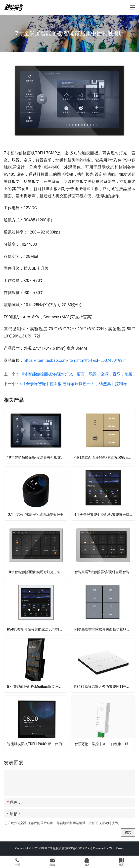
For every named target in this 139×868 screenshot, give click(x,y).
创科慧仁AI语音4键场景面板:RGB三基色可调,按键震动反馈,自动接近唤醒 (105, 457)
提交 (128, 832)
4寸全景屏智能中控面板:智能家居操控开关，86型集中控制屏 (73, 384)
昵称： (14, 802)
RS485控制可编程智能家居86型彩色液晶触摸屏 (37, 629)
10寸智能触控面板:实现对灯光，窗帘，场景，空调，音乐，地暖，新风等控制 (37, 572)
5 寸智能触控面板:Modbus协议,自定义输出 (37, 687)
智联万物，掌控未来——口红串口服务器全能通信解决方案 (105, 744)
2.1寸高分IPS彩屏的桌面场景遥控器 (36, 515)
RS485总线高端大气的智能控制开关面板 (105, 687)
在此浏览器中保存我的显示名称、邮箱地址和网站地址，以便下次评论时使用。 (65, 823)
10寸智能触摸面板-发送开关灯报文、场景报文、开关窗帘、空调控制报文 (37, 457)
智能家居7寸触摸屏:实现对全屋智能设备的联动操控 (105, 572)
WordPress (116, 848)
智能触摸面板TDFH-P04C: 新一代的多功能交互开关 (37, 744)
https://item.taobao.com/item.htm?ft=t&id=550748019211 (75, 360)
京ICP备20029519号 (79, 848)
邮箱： (14, 814)
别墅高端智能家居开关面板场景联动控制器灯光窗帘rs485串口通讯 (105, 629)
